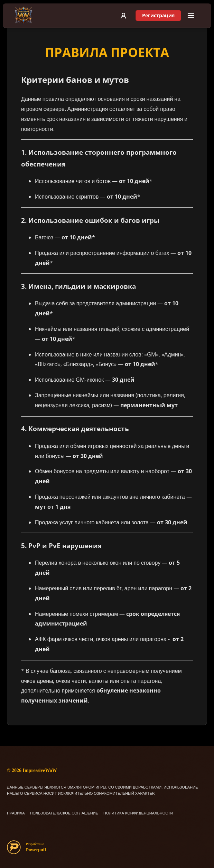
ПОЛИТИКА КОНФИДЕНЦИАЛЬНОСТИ (138, 813)
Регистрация (158, 15)
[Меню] (191, 16)
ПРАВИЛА (16, 813)
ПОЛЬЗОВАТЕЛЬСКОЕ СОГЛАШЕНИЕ (64, 813)
